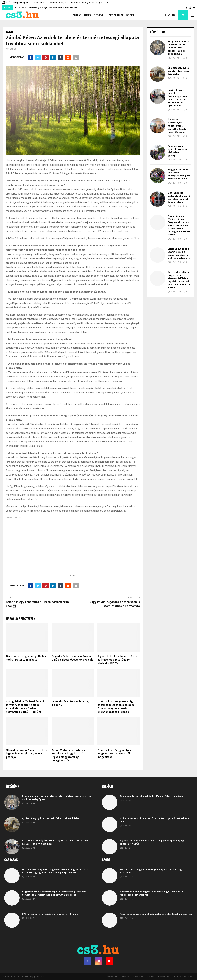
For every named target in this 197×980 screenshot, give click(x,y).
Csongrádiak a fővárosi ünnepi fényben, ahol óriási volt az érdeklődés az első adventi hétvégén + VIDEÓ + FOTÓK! (25, 707)
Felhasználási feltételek (143, 977)
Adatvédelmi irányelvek (118, 977)
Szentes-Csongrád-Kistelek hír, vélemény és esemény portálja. (79, 3)
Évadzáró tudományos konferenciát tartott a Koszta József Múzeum (177, 126)
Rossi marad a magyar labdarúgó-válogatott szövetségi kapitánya (151, 871)
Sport (130, 15)
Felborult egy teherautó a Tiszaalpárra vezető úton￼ (37, 604)
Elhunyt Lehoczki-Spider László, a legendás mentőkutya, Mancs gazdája (27, 754)
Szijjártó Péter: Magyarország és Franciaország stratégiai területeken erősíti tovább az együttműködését (55, 893)
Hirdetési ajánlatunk (182, 977)
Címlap (77, 15)
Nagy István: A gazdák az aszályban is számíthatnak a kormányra (115, 604)
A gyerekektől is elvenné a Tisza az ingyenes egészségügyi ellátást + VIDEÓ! (117, 660)
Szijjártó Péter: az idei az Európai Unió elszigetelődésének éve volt (72, 658)
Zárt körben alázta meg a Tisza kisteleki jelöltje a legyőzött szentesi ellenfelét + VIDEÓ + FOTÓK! (179, 280)
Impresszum (164, 977)
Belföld (10, 32)
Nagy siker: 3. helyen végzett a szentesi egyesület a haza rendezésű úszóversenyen (151, 893)
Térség (98, 15)
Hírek (88, 15)
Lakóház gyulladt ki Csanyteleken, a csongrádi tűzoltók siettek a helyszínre (179, 254)
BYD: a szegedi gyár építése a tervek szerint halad (50, 914)
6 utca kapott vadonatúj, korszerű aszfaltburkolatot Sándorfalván (179, 198)
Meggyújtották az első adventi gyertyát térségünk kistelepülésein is (179, 174)
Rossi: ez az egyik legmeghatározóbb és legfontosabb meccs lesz (156, 914)
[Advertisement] (73, 552)
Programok (116, 15)
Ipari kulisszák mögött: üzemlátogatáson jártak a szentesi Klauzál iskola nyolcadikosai (178, 98)
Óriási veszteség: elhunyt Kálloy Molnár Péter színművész (50, 8)
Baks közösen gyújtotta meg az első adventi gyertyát (178, 151)
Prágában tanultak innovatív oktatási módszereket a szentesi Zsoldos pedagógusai (178, 48)
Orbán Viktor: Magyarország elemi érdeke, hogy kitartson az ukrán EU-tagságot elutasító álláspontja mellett (56, 871)
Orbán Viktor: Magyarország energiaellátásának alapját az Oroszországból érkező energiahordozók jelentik (116, 707)
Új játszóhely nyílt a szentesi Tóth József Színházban (179, 71)
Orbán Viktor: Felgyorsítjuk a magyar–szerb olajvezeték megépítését (115, 754)
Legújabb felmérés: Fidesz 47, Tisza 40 (70, 703)
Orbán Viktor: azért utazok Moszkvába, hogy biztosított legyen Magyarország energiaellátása (70, 755)
